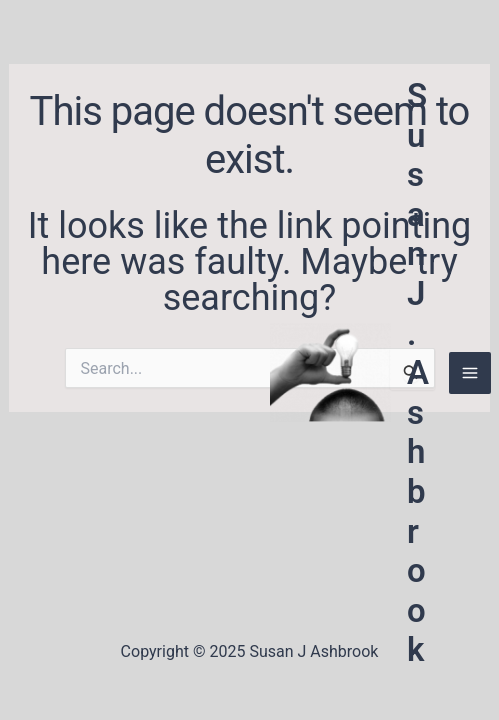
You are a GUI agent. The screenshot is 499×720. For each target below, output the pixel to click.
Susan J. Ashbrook (418, 372)
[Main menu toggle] (470, 373)
